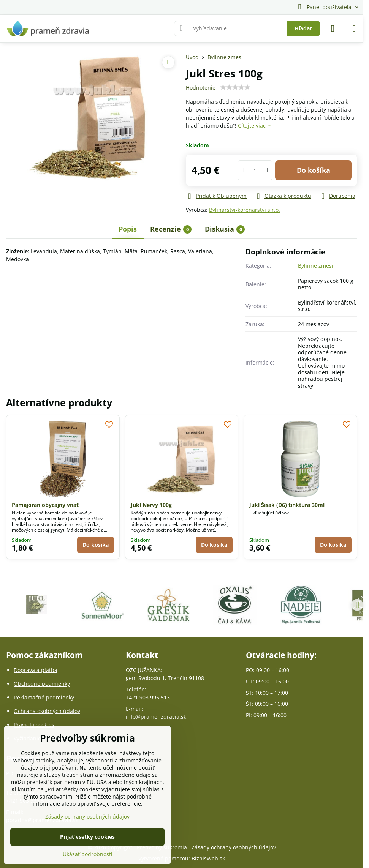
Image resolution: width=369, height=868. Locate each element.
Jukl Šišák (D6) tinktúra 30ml (287, 505)
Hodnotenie (201, 88)
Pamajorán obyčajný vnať (45, 505)
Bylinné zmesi (316, 266)
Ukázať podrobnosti (88, 854)
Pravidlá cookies (34, 725)
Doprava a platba (36, 670)
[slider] (235, 87)
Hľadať (303, 28)
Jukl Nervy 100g (151, 505)
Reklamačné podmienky (44, 697)
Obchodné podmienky (42, 684)
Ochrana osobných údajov (47, 711)
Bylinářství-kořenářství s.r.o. (245, 210)
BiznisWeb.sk (208, 858)
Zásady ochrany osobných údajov (234, 847)
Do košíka (314, 170)
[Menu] (354, 28)
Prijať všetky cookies (87, 837)
